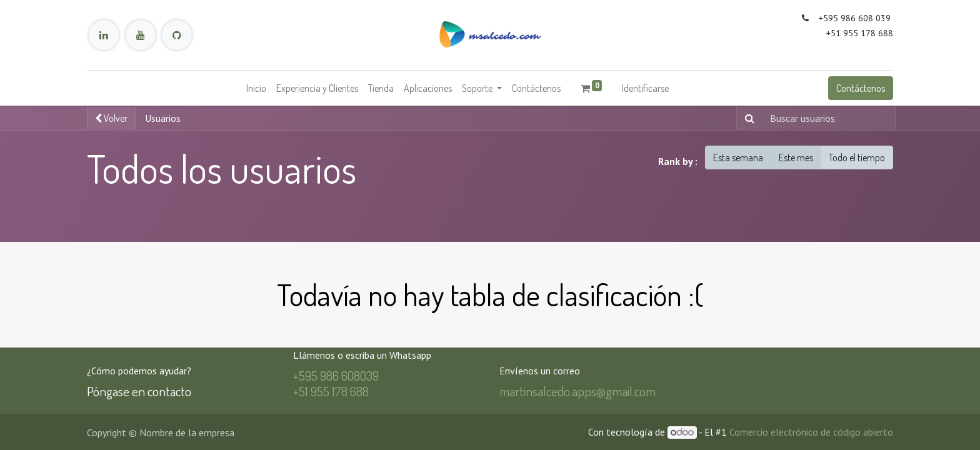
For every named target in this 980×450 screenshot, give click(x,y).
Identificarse (645, 88)
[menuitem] (256, 88)
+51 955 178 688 (331, 391)
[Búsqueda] (747, 118)
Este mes (796, 157)
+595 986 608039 (336, 375)
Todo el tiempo (857, 157)
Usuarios (163, 118)
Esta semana (738, 157)
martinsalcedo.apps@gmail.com (577, 391)
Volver (111, 118)
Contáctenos (861, 88)
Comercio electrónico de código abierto (811, 432)
